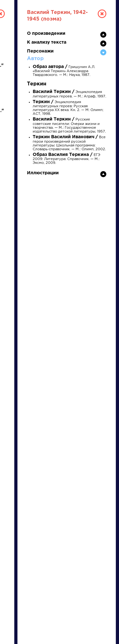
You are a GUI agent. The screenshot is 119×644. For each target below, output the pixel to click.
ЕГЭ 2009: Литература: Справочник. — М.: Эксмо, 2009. (66, 159)
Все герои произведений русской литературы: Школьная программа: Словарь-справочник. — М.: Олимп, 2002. (69, 143)
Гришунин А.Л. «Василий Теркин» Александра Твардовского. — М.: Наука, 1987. (64, 71)
